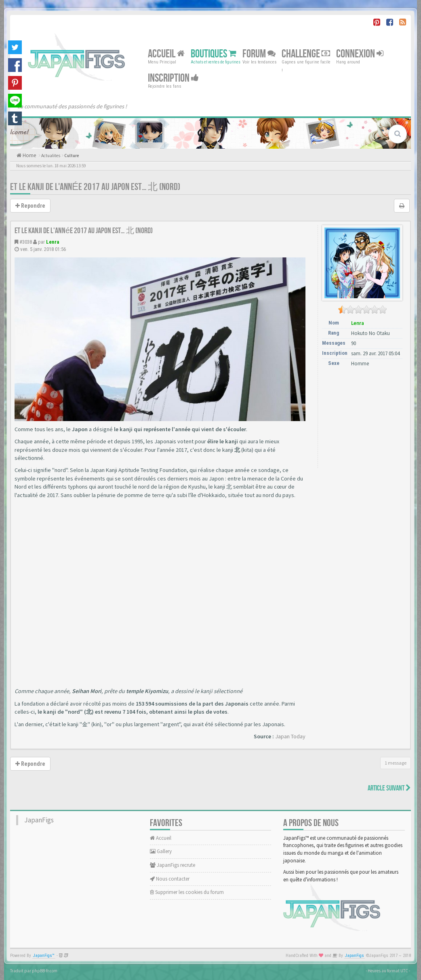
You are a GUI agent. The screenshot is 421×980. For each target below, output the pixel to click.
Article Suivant (389, 788)
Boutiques (214, 54)
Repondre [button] (30, 206)
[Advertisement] (362, 421)
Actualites (51, 156)
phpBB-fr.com (45, 971)
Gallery (161, 851)
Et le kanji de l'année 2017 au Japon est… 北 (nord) (95, 187)
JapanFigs (39, 820)
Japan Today (290, 736)
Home (29, 155)
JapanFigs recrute (173, 865)
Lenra (53, 242)
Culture (72, 156)
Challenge (306, 54)
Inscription (173, 78)
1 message (396, 763)
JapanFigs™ (44, 956)
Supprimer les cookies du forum (187, 892)
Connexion (360, 54)
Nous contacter (170, 879)
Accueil (166, 54)
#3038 (26, 242)
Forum (259, 54)
